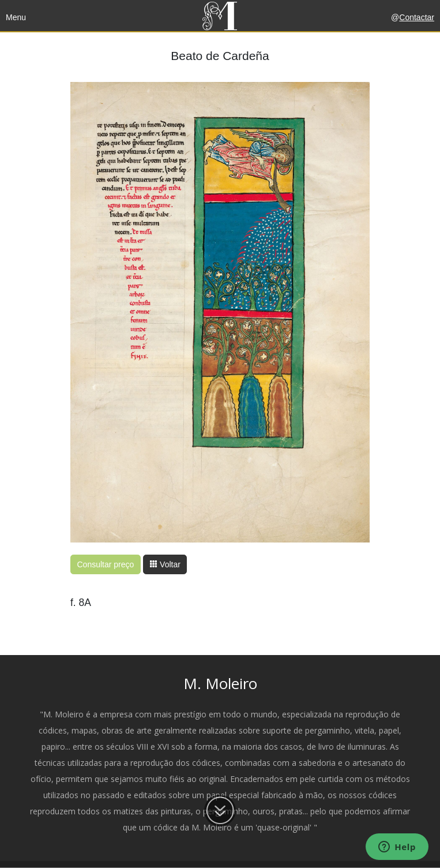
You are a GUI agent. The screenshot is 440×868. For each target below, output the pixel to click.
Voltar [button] (165, 564)
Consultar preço (106, 564)
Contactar (417, 17)
